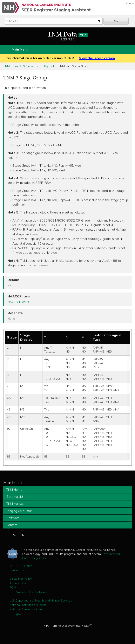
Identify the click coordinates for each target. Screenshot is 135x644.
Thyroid (49, 66)
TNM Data (67, 35)
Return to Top (22, 535)
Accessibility (18, 583)
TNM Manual (15, 504)
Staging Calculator (19, 511)
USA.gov (15, 614)
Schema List (31, 66)
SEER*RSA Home (21, 566)
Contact (12, 525)
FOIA (13, 587)
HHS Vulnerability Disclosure (29, 592)
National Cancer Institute (26, 609)
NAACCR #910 (19, 302)
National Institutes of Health (28, 605)
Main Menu (20, 50)
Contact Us (17, 570)
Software (13, 518)
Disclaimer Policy (21, 579)
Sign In (129, 3)
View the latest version (97, 58)
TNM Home (11, 66)
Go (116, 21)
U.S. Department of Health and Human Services (41, 600)
